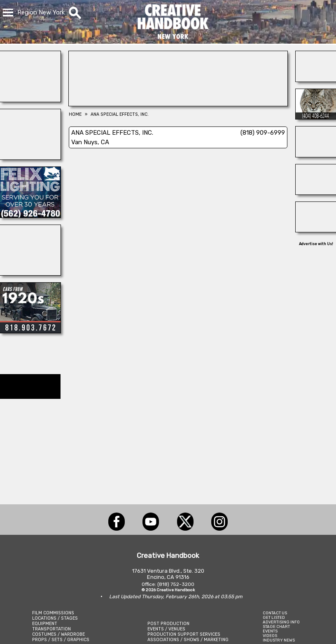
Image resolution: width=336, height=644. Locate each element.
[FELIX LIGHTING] (30, 215)
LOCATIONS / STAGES (55, 618)
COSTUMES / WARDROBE (58, 634)
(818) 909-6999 (263, 133)
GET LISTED (274, 617)
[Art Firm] (316, 230)
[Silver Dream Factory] (316, 155)
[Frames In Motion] (30, 157)
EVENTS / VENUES (166, 629)
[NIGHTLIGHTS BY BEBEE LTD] (178, 104)
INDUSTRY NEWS (279, 640)
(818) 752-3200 (176, 584)
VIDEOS (270, 636)
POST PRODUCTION (168, 624)
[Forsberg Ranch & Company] (316, 192)
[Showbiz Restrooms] (30, 100)
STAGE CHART (276, 626)
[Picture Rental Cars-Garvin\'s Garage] (30, 331)
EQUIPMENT (45, 624)
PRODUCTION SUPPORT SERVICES (184, 634)
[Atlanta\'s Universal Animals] (316, 117)
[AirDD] (316, 80)
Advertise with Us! (316, 244)
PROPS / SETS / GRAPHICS (61, 640)
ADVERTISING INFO (281, 622)
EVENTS (270, 631)
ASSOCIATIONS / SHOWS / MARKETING (188, 640)
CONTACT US (275, 613)
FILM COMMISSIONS (53, 613)
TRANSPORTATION (51, 629)
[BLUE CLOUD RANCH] (30, 273)
